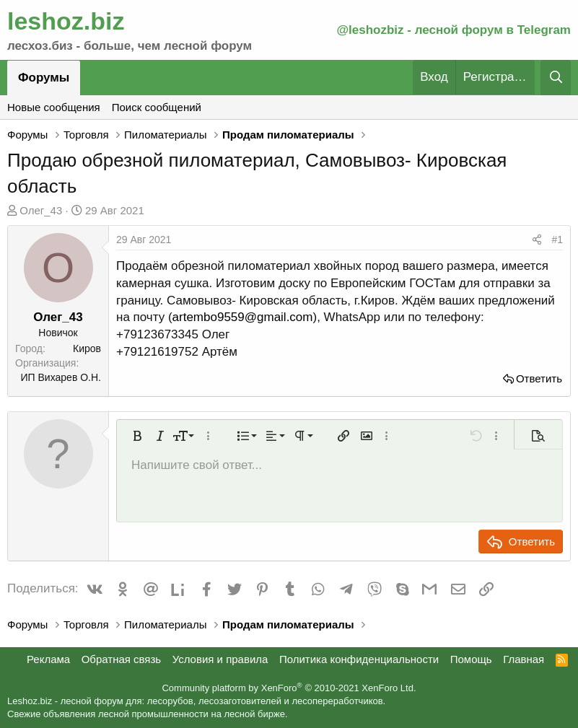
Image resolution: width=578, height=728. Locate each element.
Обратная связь (122, 659)
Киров (87, 348)
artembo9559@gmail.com (243, 317)
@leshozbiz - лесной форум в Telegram (454, 30)
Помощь (471, 659)
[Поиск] (556, 78)
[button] (137, 436)
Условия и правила (220, 659)
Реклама (48, 659)
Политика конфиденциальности (359, 659)
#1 (557, 240)
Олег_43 (41, 210)
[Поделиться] (537, 240)
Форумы (44, 78)
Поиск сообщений (157, 107)
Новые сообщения (54, 107)
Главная (524, 659)
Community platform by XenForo (289, 688)
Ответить (539, 378)
